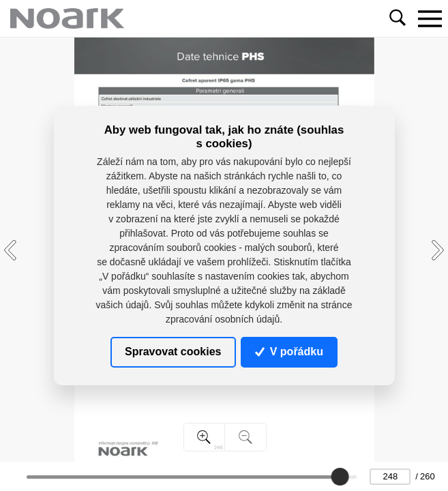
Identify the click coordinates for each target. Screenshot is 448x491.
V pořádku (289, 352)
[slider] (340, 477)
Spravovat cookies (173, 352)
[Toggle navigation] (430, 18)
